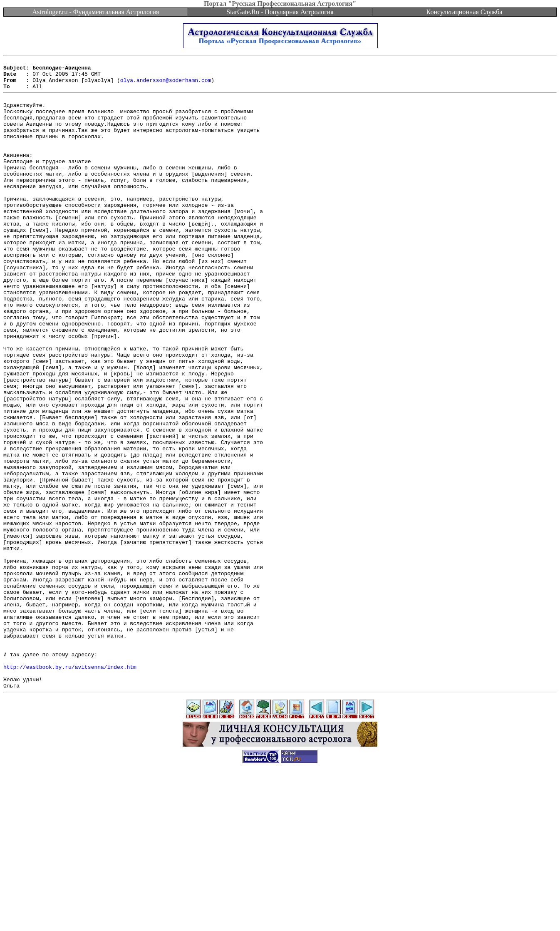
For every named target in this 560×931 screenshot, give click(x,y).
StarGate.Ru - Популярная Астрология (280, 12)
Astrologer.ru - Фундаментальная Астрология (96, 12)
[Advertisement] (280, 912)
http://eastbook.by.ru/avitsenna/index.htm (70, 788)
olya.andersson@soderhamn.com (166, 85)
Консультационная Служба (465, 12)
